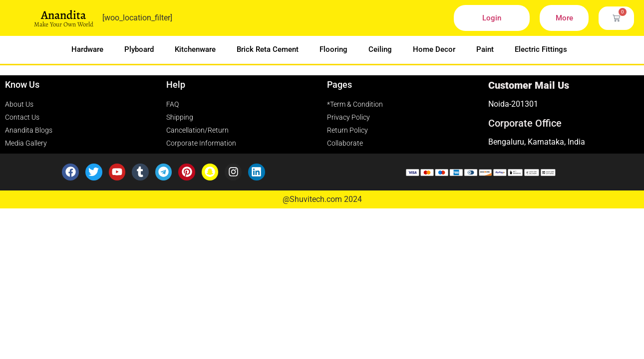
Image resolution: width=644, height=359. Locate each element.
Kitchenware (195, 49)
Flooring (333, 49)
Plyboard (139, 49)
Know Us (22, 85)
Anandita (63, 15)
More (564, 18)
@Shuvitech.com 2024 (322, 199)
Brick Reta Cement (268, 49)
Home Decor (434, 49)
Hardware (87, 49)
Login (492, 18)
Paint (485, 49)
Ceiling (380, 49)
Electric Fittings (541, 49)
